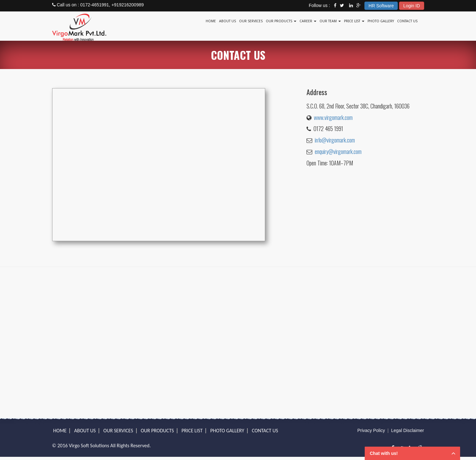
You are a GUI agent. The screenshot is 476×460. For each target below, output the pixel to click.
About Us (228, 21)
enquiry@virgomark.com (338, 151)
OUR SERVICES (118, 431)
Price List (354, 21)
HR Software (381, 6)
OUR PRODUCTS (157, 431)
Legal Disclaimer (407, 430)
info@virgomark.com (335, 140)
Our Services (251, 21)
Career (308, 21)
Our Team (330, 21)
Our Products (281, 21)
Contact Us (407, 21)
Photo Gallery (381, 21)
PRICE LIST (192, 431)
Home (211, 21)
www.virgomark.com (333, 117)
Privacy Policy (371, 430)
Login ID (411, 6)
